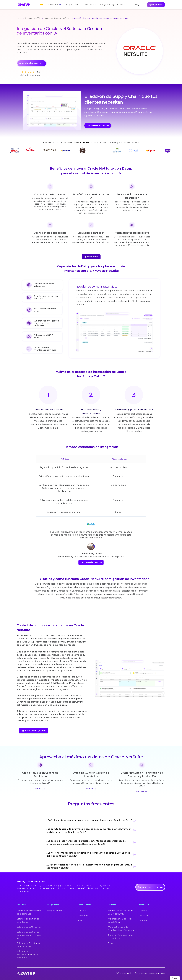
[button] (40, 5)
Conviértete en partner (98, 125)
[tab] (42, 286)
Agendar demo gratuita (34, 731)
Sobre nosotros (141, 973)
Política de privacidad (124, 973)
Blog (137, 5)
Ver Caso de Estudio (91, 562)
